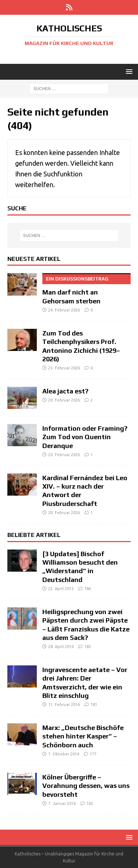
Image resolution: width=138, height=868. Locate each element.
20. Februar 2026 (64, 400)
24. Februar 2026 (64, 310)
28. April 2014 (61, 647)
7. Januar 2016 (62, 803)
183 (88, 647)
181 (94, 705)
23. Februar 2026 (64, 368)
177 (93, 754)
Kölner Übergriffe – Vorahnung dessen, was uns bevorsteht (86, 786)
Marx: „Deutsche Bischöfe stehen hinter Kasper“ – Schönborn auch (83, 736)
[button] (128, 71)
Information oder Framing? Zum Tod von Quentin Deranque (85, 437)
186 (88, 589)
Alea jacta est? (65, 391)
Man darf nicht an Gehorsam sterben (86, 289)
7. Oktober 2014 (64, 754)
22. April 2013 (61, 589)
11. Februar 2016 (64, 705)
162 (90, 803)
